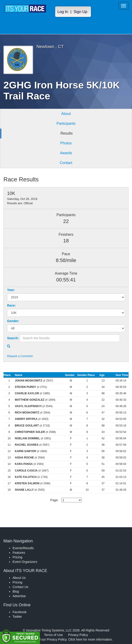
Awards (66, 153)
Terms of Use (53, 635)
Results (66, 133)
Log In (63, 12)
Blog (16, 591)
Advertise (19, 596)
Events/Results (23, 548)
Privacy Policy (78, 635)
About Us (19, 578)
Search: (13, 338)
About (66, 114)
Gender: (13, 321)
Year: (11, 290)
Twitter (17, 617)
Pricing (17, 557)
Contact (66, 163)
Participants (66, 123)
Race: (11, 305)
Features (19, 553)
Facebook (19, 612)
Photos (66, 143)
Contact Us (20, 587)
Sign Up (80, 12)
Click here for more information (90, 639)
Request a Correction (20, 356)
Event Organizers (25, 562)
